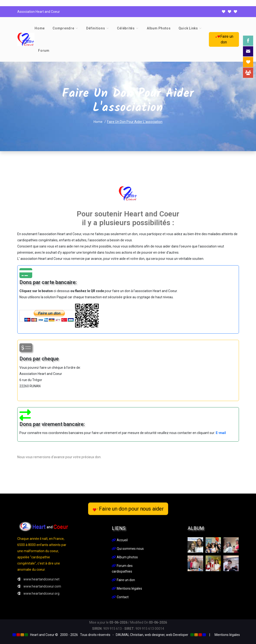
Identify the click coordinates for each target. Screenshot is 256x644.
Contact (120, 597)
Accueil (120, 540)
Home (40, 28)
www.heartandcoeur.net (38, 579)
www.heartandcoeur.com (39, 586)
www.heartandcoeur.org (38, 593)
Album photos (159, 28)
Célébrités (126, 28)
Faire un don (224, 39)
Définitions (96, 28)
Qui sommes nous (128, 549)
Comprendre (63, 28)
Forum (44, 51)
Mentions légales (127, 588)
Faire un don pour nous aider (128, 509)
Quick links (188, 28)
